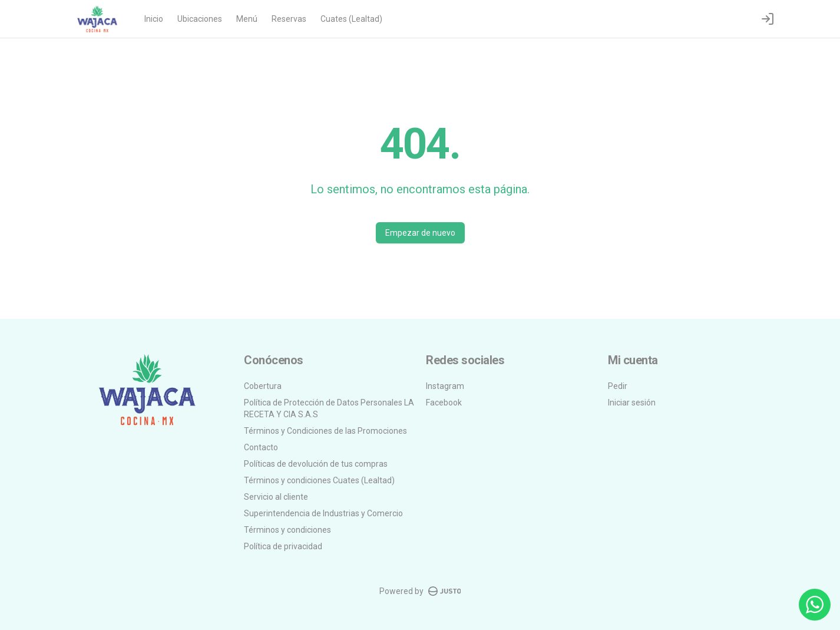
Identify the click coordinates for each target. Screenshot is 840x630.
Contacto (261, 447)
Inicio (154, 19)
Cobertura (263, 386)
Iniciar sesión (632, 403)
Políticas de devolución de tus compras (316, 464)
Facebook (444, 403)
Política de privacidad (283, 546)
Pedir (618, 386)
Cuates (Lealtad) (351, 19)
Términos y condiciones (287, 530)
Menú (247, 19)
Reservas (289, 19)
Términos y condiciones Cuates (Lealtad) (319, 480)
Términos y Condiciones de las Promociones (325, 431)
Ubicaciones (200, 19)
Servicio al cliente (276, 497)
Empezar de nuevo (420, 233)
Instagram (445, 386)
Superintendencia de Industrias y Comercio (323, 513)
